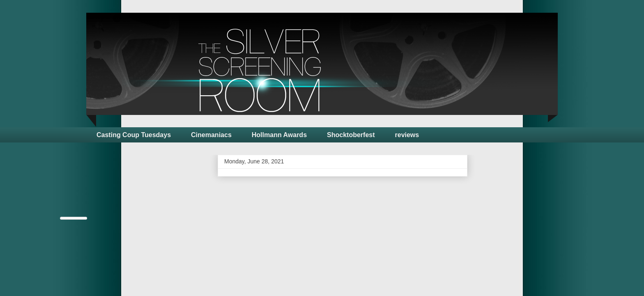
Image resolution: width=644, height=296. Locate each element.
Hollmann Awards (279, 135)
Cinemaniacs (211, 135)
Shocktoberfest (351, 135)
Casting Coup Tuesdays (134, 135)
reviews (407, 135)
